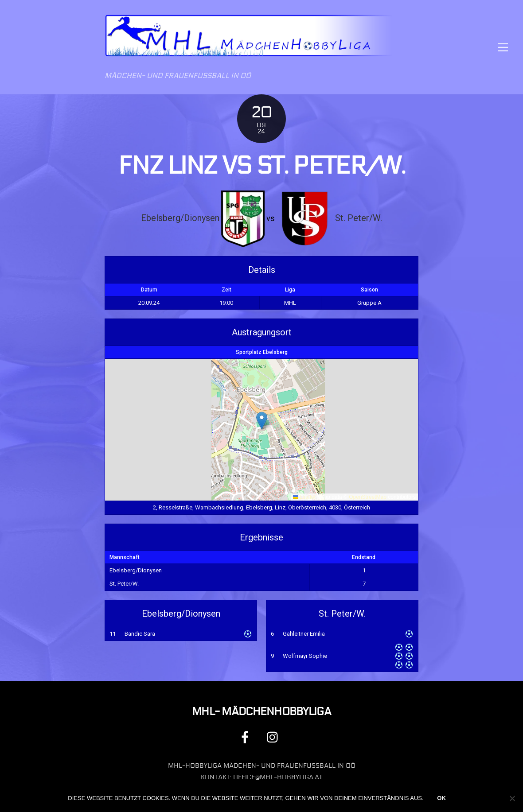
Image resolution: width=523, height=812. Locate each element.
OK (441, 798)
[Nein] (512, 798)
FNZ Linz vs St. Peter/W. (261, 166)
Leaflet (304, 497)
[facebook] (247, 737)
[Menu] (503, 47)
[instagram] (275, 737)
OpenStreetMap (368, 497)
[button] (262, 421)
